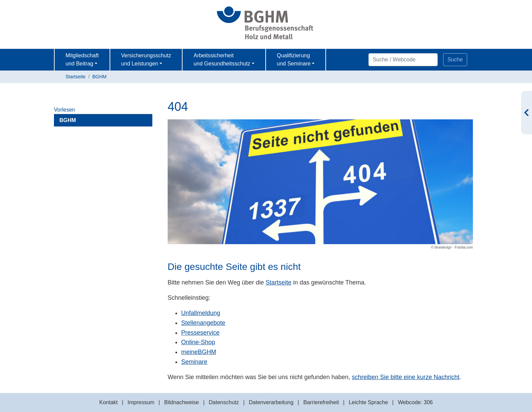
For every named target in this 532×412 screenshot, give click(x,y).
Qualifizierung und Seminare (294, 60)
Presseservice (200, 333)
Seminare (194, 362)
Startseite (75, 77)
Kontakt (108, 402)
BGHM (99, 77)
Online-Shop (198, 342)
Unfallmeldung (201, 313)
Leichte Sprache (368, 402)
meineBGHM (199, 352)
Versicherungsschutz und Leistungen (146, 60)
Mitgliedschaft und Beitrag (82, 60)
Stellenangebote (203, 323)
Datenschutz (224, 402)
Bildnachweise (182, 402)
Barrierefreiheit (321, 402)
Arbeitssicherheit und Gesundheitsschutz (222, 60)
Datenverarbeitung (271, 402)
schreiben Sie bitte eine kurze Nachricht (406, 377)
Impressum (141, 402)
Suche (455, 60)
